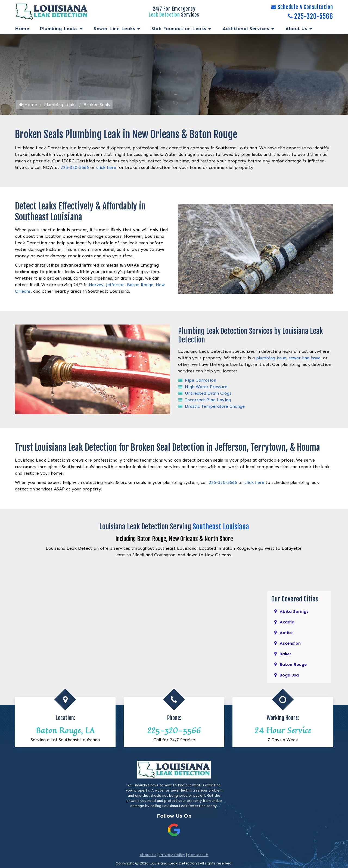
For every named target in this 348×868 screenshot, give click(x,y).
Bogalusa (289, 675)
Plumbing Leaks (59, 29)
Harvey (96, 285)
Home (22, 29)
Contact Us (198, 855)
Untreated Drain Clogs (208, 394)
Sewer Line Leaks (114, 29)
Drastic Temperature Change (215, 407)
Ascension (290, 643)
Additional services (246, 29)
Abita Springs (294, 612)
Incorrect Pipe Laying (208, 401)
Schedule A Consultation (302, 7)
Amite (286, 633)
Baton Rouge (140, 285)
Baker (285, 654)
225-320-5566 (310, 16)
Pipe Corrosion (201, 381)
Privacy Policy (172, 855)
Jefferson (115, 285)
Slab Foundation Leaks (179, 29)
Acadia (287, 622)
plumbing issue (271, 359)
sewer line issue (305, 359)
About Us (296, 29)
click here (106, 168)
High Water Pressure (206, 387)
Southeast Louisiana (221, 527)
